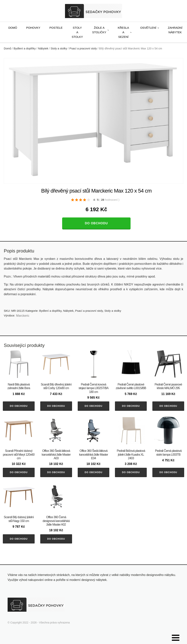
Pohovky (33, 28)
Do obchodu (96, 223)
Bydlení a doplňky (25, 48)
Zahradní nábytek (175, 30)
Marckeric (23, 316)
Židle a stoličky (99, 30)
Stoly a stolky (77, 32)
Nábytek (43, 48)
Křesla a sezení (123, 32)
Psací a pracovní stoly (83, 48)
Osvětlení (148, 28)
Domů (13, 28)
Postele (56, 28)
